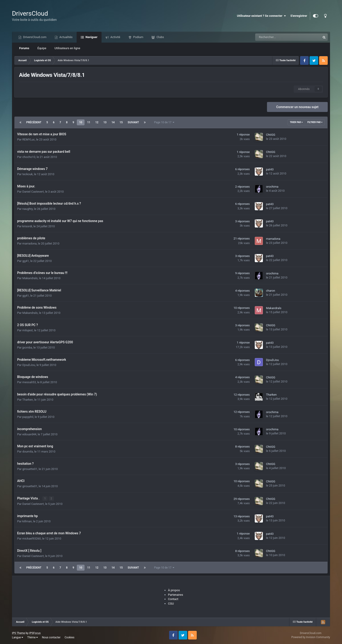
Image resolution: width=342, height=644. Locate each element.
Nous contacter (51, 637)
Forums (24, 48)
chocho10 (29, 157)
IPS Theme (19, 633)
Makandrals (30, 278)
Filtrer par (315, 122)
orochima (272, 187)
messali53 (29, 382)
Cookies (69, 637)
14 (113, 122)
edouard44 (29, 434)
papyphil (28, 417)
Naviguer (91, 37)
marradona (30, 243)
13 (105, 122)
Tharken (28, 400)
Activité (115, 37)
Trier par (296, 122)
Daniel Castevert (33, 192)
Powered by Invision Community (311, 637)
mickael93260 (32, 539)
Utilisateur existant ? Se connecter (261, 16)
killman (27, 521)
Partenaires (175, 594)
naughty (28, 209)
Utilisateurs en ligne (67, 48)
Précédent (34, 122)
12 (97, 122)
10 (81, 122)
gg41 (26, 261)
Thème (33, 637)
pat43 (270, 169)
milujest (28, 330)
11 (89, 122)
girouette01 (30, 469)
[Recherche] (278, 37)
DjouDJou (29, 365)
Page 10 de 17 (164, 122)
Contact (173, 599)
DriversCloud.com (34, 37)
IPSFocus (35, 633)
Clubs (160, 37)
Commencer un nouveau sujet (297, 107)
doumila (28, 452)
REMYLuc (29, 139)
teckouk (28, 174)
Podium (138, 37)
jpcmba (27, 347)
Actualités (66, 37)
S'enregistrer (299, 16)
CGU (171, 603)
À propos (174, 590)
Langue (18, 637)
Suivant (133, 122)
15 (121, 122)
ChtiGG (271, 135)
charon (271, 291)
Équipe (42, 48)
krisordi (27, 226)
